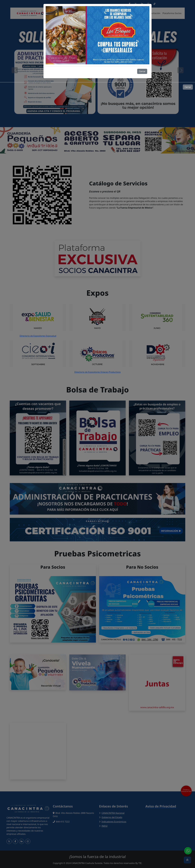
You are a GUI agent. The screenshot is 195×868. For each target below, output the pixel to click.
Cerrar (142, 71)
